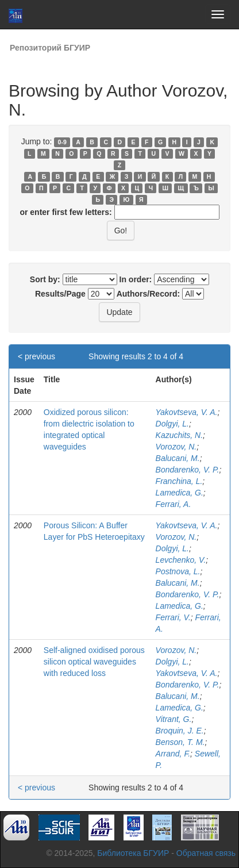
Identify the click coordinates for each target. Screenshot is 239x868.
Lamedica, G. (180, 493)
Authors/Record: (148, 294)
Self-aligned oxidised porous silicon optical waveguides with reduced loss (94, 662)
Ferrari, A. (174, 504)
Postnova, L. (178, 571)
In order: (136, 279)
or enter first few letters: (65, 212)
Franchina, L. (179, 481)
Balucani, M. (178, 458)
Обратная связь (206, 853)
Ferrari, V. (173, 617)
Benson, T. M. (180, 742)
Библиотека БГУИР (133, 853)
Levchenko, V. (181, 560)
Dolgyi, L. (172, 424)
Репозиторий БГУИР (50, 48)
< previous (36, 356)
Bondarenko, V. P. (188, 470)
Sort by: (45, 279)
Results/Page (60, 294)
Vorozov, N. (176, 447)
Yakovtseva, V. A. (187, 412)
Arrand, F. (173, 754)
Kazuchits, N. (179, 435)
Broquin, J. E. (180, 731)
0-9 (62, 142)
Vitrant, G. (174, 719)
